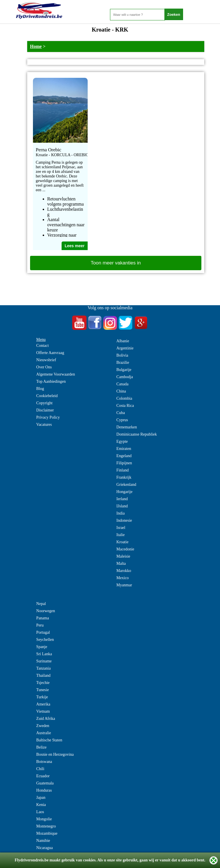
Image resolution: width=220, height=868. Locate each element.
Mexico (122, 578)
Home (36, 46)
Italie (120, 535)
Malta (121, 563)
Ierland (122, 499)
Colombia (124, 398)
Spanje (42, 647)
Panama (43, 618)
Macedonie (125, 549)
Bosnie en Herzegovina (55, 754)
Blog (40, 389)
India (120, 513)
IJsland (122, 506)
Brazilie (123, 363)
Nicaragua (45, 848)
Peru (40, 625)
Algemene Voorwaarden (56, 374)
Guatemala (45, 783)
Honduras (44, 790)
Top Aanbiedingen (51, 381)
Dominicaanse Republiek (136, 434)
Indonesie (124, 520)
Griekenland (126, 485)
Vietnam (43, 711)
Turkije (42, 697)
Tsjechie (43, 683)
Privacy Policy (48, 417)
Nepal (41, 604)
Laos (40, 812)
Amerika (43, 704)
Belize (42, 747)
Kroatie (122, 542)
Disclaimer (45, 410)
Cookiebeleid (47, 396)
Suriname (44, 661)
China (121, 391)
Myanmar (124, 585)
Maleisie (123, 556)
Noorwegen (46, 611)
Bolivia (122, 355)
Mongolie (44, 819)
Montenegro (46, 826)
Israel (121, 528)
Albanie (123, 341)
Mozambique (47, 833)
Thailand (44, 675)
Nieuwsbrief (46, 360)
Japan (41, 798)
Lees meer (75, 246)
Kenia (41, 805)
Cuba (121, 413)
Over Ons (44, 367)
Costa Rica (125, 406)
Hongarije (124, 492)
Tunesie (43, 690)
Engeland (124, 456)
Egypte (122, 441)
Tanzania (44, 668)
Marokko (124, 571)
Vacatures (44, 425)
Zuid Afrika (46, 719)
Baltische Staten (49, 740)
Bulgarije (124, 370)
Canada (122, 384)
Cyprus (122, 420)
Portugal (43, 632)
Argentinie (125, 348)
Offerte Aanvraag (50, 353)
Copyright (45, 403)
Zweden (43, 726)
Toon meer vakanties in (116, 263)
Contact (43, 346)
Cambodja (125, 377)
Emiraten (124, 449)
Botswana (44, 762)
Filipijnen (124, 463)
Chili (40, 769)
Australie (44, 733)
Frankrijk (124, 477)
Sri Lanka (44, 654)
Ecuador (43, 776)
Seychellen (45, 640)
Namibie (43, 841)
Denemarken (127, 427)
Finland (122, 470)
